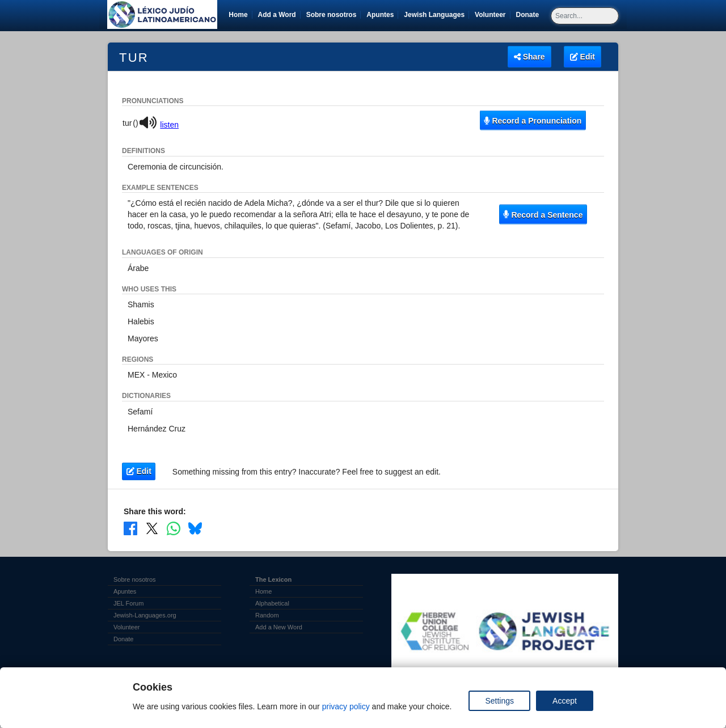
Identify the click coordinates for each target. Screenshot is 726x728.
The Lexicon (273, 579)
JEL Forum (128, 603)
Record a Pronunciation (533, 120)
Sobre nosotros (332, 15)
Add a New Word (279, 627)
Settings (499, 701)
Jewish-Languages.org (145, 615)
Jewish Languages (436, 15)
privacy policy (346, 706)
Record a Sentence (543, 214)
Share (529, 57)
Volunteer (492, 15)
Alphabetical (272, 603)
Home (238, 15)
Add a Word (277, 15)
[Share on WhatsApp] (174, 528)
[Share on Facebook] (130, 528)
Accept (565, 701)
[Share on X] (152, 528)
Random (267, 615)
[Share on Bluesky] (195, 528)
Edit (583, 57)
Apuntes (380, 15)
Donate (530, 15)
